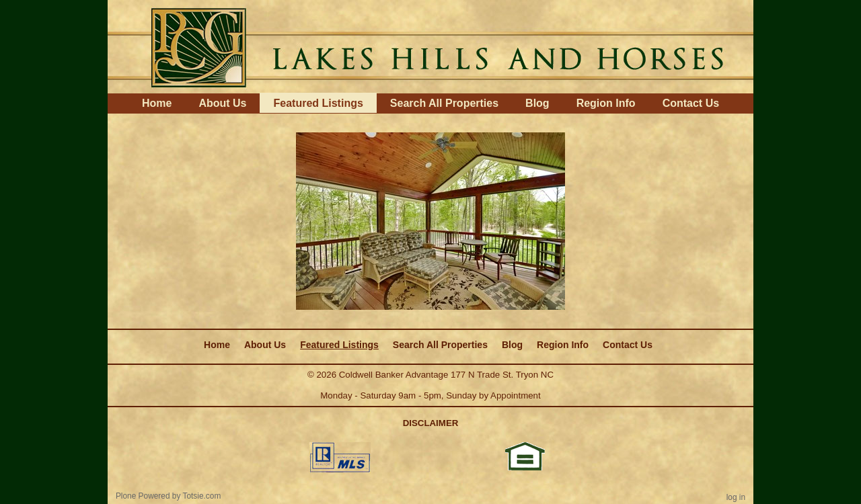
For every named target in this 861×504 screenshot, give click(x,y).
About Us (222, 103)
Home (157, 103)
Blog (537, 103)
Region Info (606, 103)
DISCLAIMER (431, 423)
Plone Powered (143, 496)
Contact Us (691, 103)
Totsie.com (202, 496)
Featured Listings (318, 103)
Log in (736, 497)
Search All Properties (444, 103)
